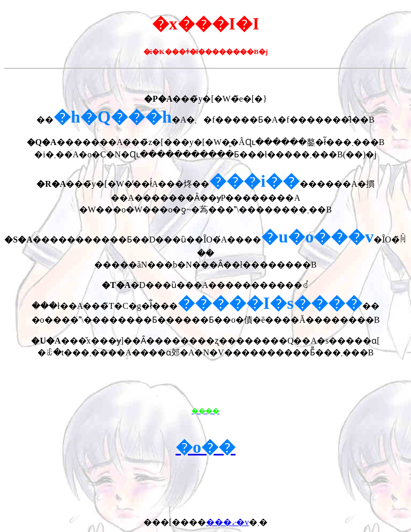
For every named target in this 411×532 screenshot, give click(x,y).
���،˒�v (227, 522)
